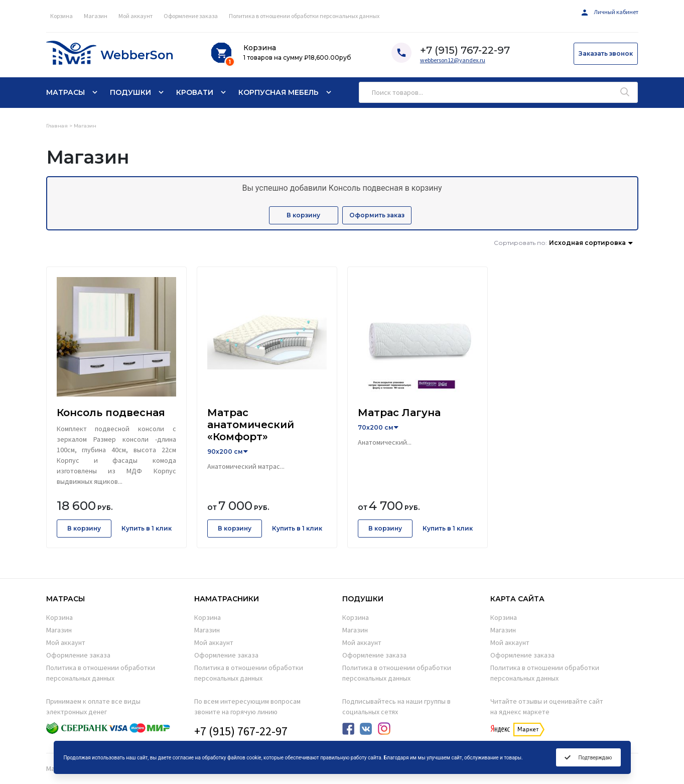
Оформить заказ (377, 215)
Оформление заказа (191, 16)
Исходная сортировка (587, 243)
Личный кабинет (610, 12)
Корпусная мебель (279, 92)
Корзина (61, 16)
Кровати (195, 92)
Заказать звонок (606, 53)
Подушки (130, 92)
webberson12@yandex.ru (453, 60)
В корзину (303, 215)
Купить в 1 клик (147, 528)
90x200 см (225, 451)
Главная (57, 126)
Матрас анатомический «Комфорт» (251, 425)
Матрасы (65, 92)
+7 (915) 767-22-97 (241, 731)
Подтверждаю (588, 757)
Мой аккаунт (135, 16)
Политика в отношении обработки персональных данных (304, 16)
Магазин (96, 16)
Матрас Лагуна (399, 413)
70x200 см (376, 427)
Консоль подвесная (111, 413)
